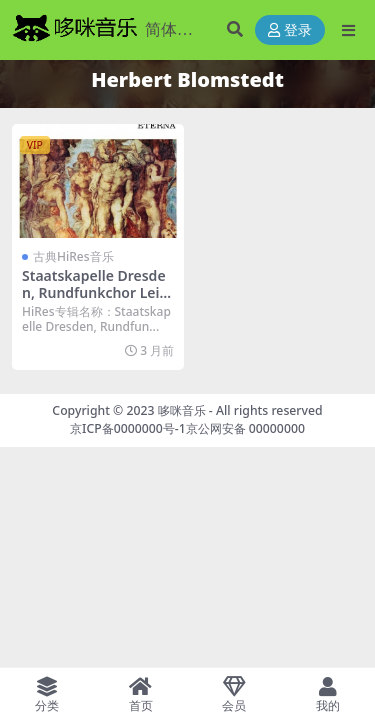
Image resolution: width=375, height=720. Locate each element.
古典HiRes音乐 (73, 256)
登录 (290, 30)
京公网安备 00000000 (245, 428)
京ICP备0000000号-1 (128, 428)
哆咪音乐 (182, 410)
